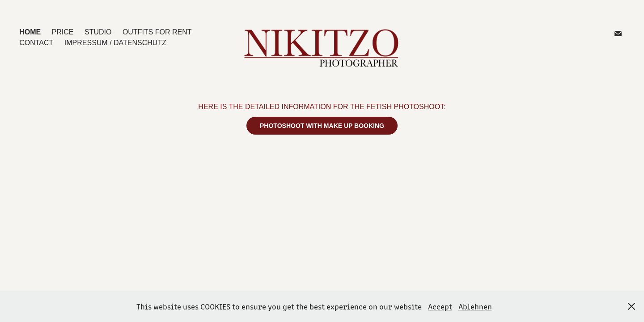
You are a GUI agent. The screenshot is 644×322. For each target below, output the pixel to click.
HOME (30, 32)
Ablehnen (475, 306)
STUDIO (98, 32)
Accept (440, 306)
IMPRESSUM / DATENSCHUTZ (115, 43)
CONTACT (36, 43)
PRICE (63, 32)
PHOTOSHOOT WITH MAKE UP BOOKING (322, 126)
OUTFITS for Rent (157, 32)
